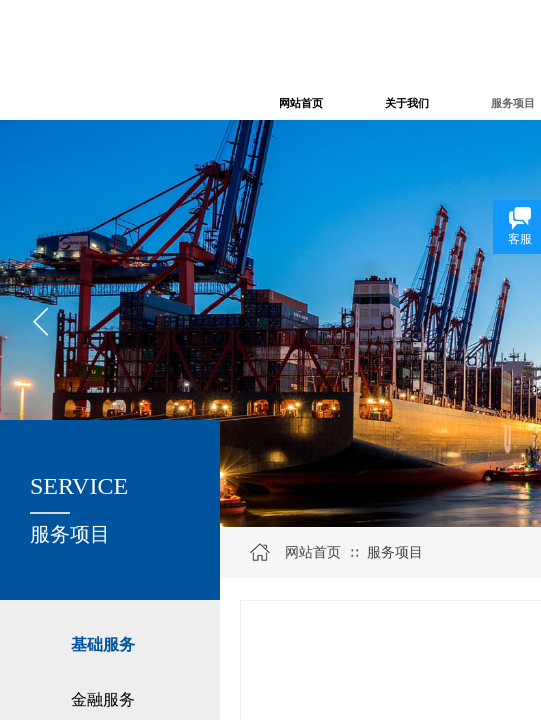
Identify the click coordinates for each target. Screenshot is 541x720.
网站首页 (313, 552)
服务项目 (395, 552)
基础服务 (103, 644)
